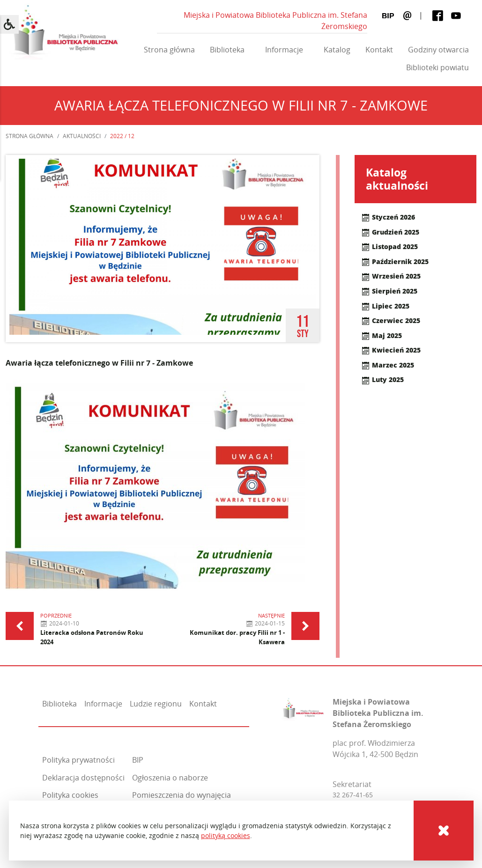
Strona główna (169, 50)
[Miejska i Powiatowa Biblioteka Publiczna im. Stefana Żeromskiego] (303, 708)
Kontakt (379, 50)
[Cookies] (444, 831)
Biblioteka (227, 50)
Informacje (284, 50)
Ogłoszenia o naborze (170, 778)
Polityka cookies (70, 795)
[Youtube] (456, 15)
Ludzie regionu (156, 704)
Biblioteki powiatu (438, 67)
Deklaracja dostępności (83, 778)
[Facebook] (438, 15)
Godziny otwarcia (438, 50)
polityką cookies (226, 835)
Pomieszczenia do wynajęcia (182, 795)
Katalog (337, 50)
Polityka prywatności (78, 760)
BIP (138, 760)
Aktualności (82, 136)
